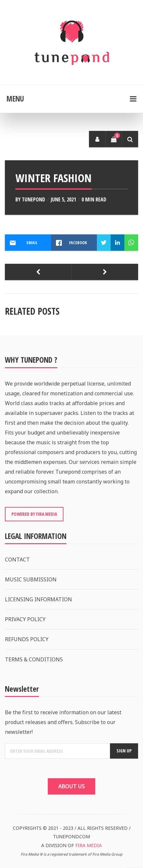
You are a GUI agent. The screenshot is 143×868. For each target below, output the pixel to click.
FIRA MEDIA (89, 845)
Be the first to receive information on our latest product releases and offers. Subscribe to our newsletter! (63, 722)
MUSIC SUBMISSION (31, 579)
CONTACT (17, 560)
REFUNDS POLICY (27, 639)
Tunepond (34, 199)
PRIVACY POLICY (25, 619)
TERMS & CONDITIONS (34, 659)
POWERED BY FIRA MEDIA (34, 514)
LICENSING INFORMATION (38, 599)
